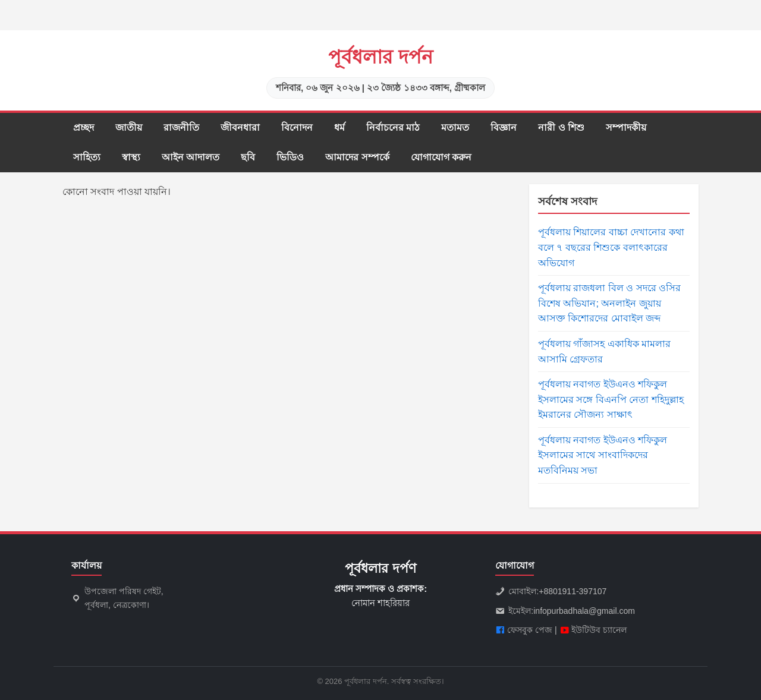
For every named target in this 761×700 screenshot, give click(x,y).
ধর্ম (339, 127)
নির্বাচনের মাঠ (393, 127)
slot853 (1, 31)
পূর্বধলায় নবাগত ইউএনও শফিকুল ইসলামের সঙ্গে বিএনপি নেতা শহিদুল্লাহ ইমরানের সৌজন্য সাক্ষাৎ (611, 399)
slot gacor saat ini (3, 16)
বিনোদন (297, 127)
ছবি (248, 157)
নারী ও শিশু (561, 127)
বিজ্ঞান (504, 127)
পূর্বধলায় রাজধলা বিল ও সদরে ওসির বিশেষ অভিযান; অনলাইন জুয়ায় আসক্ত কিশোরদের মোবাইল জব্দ (609, 303)
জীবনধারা (240, 127)
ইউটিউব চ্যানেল (599, 630)
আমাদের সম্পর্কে (357, 157)
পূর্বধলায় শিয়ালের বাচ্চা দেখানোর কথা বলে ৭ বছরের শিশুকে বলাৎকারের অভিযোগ (611, 247)
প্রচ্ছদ (84, 127)
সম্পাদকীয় (626, 127)
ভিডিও (290, 157)
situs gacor (2, 0)
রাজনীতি (181, 127)
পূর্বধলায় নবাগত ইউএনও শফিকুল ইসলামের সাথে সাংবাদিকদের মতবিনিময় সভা (603, 455)
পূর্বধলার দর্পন (380, 57)
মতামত (455, 127)
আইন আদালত (191, 157)
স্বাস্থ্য (131, 157)
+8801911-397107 (573, 591)
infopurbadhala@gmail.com (584, 611)
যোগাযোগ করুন (441, 157)
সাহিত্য (87, 157)
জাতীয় (129, 127)
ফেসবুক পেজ (530, 630)
